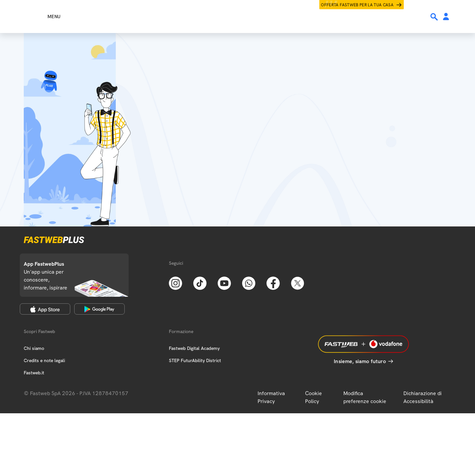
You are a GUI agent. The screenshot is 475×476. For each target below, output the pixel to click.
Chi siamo (34, 348)
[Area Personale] (446, 17)
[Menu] (42, 17)
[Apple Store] (45, 309)
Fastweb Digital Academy (194, 348)
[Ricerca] (435, 17)
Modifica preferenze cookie (365, 397)
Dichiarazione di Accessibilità (423, 397)
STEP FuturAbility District (195, 360)
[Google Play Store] (99, 309)
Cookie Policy (314, 397)
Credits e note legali (44, 360)
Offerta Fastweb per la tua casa (357, 5)
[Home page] (237, 17)
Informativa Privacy (271, 397)
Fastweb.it (34, 373)
